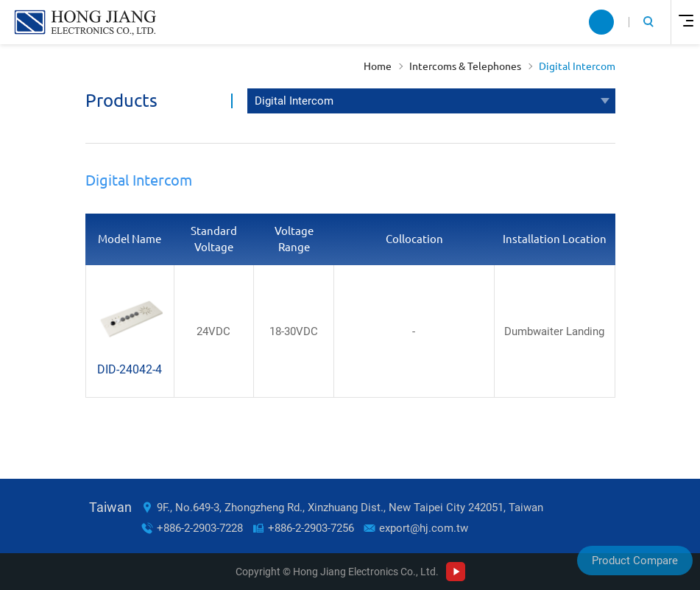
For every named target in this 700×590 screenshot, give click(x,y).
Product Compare (635, 561)
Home (378, 66)
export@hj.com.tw (424, 528)
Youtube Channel (456, 572)
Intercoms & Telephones (465, 66)
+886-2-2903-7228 (200, 528)
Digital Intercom (577, 66)
